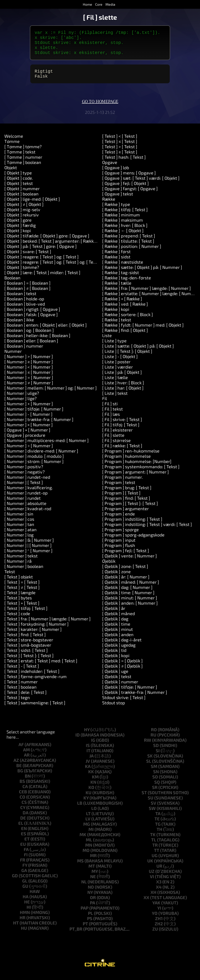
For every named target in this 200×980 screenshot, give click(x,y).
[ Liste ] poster (116, 368)
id (78, 741)
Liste (107, 341)
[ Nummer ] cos (19, 525)
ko (91, 793)
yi (159, 914)
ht (16, 929)
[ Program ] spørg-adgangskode (133, 541)
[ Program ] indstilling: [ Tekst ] (132, 525)
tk (153, 841)
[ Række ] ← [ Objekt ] (123, 237)
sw (152, 814)
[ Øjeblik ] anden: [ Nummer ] (130, 609)
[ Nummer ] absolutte (25, 509)
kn (93, 788)
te (157, 825)
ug (155, 862)
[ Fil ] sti (110, 410)
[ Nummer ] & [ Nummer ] (29, 546)
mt (92, 872)
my (95, 877)
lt (88, 820)
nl (84, 888)
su (151, 804)
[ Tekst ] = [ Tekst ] (22, 588)
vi (152, 883)
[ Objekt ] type (18, 179)
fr (23, 866)
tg (158, 830)
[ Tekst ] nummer (21, 688)
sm (154, 772)
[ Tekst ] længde (20, 599)
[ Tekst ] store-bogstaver (29, 646)
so (155, 783)
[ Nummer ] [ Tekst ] (24, 488)
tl (154, 846)
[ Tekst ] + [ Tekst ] (22, 609)
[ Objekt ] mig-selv (22, 216)
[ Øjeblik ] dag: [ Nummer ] (127, 593)
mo (86, 856)
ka (88, 772)
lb (80, 809)
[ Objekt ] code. (19, 184)
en (24, 834)
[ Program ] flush (119, 551)
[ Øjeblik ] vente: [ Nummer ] (130, 562)
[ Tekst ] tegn (17, 703)
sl (149, 767)
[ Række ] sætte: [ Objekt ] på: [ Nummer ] (142, 273)
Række (109, 205)
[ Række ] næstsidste (123, 268)
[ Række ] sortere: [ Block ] (128, 320)
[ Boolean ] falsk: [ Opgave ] (31, 320)
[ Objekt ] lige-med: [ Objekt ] (32, 205)
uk (150, 867)
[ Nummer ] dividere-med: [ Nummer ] (41, 457)
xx (146, 903)
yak (156, 909)
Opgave (110, 168)
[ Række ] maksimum (123, 226)
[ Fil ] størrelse (116, 446)
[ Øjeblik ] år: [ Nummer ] (126, 583)
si (158, 757)
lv (88, 825)
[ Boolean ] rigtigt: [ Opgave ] (32, 315)
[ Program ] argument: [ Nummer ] (136, 478)
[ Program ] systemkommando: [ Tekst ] (141, 473)
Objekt (11, 174)
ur (159, 872)
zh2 (159, 930)
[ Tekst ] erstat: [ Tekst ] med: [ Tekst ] (41, 667)
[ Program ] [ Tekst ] (121, 499)
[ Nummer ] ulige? (22, 399)
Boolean (12, 284)
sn (156, 778)
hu (24, 934)
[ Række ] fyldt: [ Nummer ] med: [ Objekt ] (143, 331)
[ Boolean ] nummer (24, 352)
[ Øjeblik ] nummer (120, 688)
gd (15, 882)
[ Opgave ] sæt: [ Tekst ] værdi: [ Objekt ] (141, 184)
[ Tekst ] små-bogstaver (28, 651)
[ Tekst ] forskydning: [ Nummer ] (36, 630)
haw (35, 897)
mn (89, 851)
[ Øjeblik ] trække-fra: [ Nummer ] (135, 698)
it (88, 757)
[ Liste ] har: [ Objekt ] (123, 394)
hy (87, 736)
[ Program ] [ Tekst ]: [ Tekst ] (130, 509)
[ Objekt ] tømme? (22, 273)
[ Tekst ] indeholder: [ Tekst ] (32, 677)
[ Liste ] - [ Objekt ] (120, 362)
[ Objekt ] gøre (18, 226)
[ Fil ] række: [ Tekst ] (122, 452)
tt (157, 856)
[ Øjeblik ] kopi (116, 661)
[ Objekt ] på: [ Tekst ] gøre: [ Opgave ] (41, 252)
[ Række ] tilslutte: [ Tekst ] (128, 247)
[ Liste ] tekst (115, 399)
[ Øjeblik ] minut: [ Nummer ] (130, 604)
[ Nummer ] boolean (24, 572)
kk (91, 778)
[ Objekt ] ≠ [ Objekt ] (24, 210)
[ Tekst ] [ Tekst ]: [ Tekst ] (29, 661)
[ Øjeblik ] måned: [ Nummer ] (131, 588)
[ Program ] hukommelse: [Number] (137, 467)
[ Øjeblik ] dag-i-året (122, 646)
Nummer (13, 357)
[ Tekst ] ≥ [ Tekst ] (120, 158)
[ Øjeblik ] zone (116, 578)
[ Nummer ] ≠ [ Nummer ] (29, 389)
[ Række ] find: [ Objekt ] (125, 336)
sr (155, 793)
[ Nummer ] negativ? (25, 478)
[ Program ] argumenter (125, 515)
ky (86, 804)
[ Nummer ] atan (20, 536)
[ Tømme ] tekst (20, 158)
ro (154, 736)
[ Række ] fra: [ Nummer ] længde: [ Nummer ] (147, 294)
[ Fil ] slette (113, 441)
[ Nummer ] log (19, 541)
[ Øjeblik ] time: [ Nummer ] (128, 599)
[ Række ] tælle (117, 289)
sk (150, 762)
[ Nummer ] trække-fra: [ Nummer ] (39, 425)
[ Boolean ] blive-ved (25, 310)
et (27, 845)
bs (22, 787)
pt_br (76, 935)
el (21, 829)
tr (155, 851)
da (26, 819)
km (95, 783)
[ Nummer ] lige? (20, 404)
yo (155, 919)
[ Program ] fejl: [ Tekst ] (126, 557)
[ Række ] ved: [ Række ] (125, 310)
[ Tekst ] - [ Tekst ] (22, 672)
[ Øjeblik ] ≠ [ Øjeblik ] (122, 672)
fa (26, 855)
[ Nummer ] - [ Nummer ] (28, 420)
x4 (159, 893)
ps (90, 924)
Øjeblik (109, 567)
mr (93, 862)
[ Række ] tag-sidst (121, 279)
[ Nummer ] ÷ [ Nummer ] (29, 452)
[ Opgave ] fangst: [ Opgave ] (130, 195)
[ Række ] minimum (121, 221)
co (22, 803)
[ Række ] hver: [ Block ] (125, 231)
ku (89, 799)
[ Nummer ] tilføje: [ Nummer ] (34, 415)
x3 (159, 888)
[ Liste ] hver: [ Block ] (123, 389)
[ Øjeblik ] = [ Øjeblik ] (122, 667)
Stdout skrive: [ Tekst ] (124, 703)
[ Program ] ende (119, 520)
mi (91, 835)
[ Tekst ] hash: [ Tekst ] (124, 163)
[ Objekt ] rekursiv (22, 221)
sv (153, 809)
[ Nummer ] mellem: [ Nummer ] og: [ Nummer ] (51, 394)
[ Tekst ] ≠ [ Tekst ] (22, 593)
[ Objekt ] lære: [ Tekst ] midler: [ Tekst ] (42, 279)
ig (93, 746)
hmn (25, 918)
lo (94, 814)
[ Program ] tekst (119, 488)
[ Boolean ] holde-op (24, 305)
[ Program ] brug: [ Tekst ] (127, 494)
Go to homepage (100, 108)
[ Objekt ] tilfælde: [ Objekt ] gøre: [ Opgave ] (47, 242)
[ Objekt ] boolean (21, 200)
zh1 (159, 924)
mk (83, 841)
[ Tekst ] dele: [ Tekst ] (25, 698)
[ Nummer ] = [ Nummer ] (29, 383)
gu (25, 892)
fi (26, 861)
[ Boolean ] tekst (20, 299)
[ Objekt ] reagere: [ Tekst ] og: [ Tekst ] (42, 263)
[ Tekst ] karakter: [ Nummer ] (33, 635)
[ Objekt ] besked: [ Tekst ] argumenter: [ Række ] (51, 247)
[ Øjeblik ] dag (115, 625)
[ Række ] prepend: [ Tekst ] (129, 242)
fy (25, 871)
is (88, 751)
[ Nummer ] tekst (21, 562)
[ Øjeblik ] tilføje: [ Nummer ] (130, 693)
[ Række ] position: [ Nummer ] (132, 252)
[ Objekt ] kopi (18, 237)
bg (20, 777)
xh (153, 898)
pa (93, 909)
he (27, 908)
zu (155, 935)
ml (89, 846)
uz (152, 877)
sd (156, 751)
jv (88, 767)
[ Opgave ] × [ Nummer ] (27, 436)
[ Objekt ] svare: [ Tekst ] (28, 258)
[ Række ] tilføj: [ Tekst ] (125, 216)
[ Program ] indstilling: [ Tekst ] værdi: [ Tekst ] (147, 530)
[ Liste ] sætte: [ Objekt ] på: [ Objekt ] (138, 352)
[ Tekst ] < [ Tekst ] (120, 142)
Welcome (14, 142)
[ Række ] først (116, 258)
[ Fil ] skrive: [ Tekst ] (122, 425)
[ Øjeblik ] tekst (117, 682)
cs (24, 808)
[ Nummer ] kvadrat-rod (28, 515)
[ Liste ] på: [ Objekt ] (122, 378)
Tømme (12, 147)
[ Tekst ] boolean (20, 693)
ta (158, 820)
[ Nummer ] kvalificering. (29, 494)
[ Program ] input (119, 546)
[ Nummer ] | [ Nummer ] (28, 551)
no (91, 893)
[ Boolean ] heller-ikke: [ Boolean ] (37, 341)
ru (153, 741)
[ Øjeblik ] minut (118, 635)
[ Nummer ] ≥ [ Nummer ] (29, 368)
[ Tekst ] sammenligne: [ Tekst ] (35, 709)
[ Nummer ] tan (19, 530)
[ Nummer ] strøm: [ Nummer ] (34, 467)
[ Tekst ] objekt (19, 583)
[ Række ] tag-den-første (127, 284)
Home (87, 4)
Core (99, 4)
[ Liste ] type (114, 347)
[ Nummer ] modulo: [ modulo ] (34, 462)
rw (148, 746)
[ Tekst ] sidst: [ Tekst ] (26, 656)
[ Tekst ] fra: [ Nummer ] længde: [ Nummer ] (47, 625)
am (26, 756)
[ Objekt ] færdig (20, 231)
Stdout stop (114, 709)
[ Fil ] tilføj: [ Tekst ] (121, 431)
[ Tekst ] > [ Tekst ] (120, 153)
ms (80, 867)
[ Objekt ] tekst (19, 189)
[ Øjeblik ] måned (119, 620)
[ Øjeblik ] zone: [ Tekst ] (125, 572)
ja (92, 762)
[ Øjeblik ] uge (115, 677)
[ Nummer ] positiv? (24, 473)
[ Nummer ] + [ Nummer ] (29, 410)
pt (85, 930)
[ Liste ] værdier (118, 373)
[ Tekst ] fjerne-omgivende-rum (36, 682)
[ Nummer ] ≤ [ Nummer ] (29, 378)
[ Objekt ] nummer (22, 195)
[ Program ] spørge (120, 536)
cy (23, 813)
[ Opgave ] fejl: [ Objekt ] (125, 189)
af (21, 750)
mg (87, 830)
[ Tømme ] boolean (23, 168)
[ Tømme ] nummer (23, 163)
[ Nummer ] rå (18, 567)
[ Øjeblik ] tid (114, 656)
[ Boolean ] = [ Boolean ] (27, 289)
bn (28, 782)
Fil (105, 404)
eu (23, 850)
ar (27, 761)
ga (24, 876)
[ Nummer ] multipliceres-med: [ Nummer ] (47, 446)
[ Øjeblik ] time (116, 630)
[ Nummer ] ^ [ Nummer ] (28, 557)
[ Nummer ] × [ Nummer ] (29, 431)
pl (91, 919)
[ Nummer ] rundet (23, 504)
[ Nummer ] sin (19, 520)
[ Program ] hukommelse (126, 462)
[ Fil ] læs (111, 420)
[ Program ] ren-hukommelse (131, 457)
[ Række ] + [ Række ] (122, 305)
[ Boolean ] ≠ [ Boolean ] (27, 294)
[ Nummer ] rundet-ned (27, 483)
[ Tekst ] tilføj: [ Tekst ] (26, 614)
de (23, 824)
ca (25, 792)
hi (29, 913)
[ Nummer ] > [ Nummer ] (29, 362)
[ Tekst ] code (17, 620)
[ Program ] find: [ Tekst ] (126, 504)
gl (25, 887)
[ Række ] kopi (116, 315)
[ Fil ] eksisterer (117, 436)
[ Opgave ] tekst (118, 200)
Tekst (10, 578)
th (159, 835)
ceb (23, 798)
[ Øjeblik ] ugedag (119, 651)
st (144, 799)
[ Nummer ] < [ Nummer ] (29, 373)
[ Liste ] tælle (115, 383)
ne (93, 883)
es (24, 840)
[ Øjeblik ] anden (118, 641)
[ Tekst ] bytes (18, 604)
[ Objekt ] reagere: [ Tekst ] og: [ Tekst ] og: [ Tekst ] (53, 268)
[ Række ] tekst (117, 326)
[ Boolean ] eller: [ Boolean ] (31, 347)
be (19, 771)
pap (85, 914)
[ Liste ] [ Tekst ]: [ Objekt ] (127, 357)
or (93, 903)
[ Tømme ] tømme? (23, 153)
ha (26, 903)
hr (23, 924)
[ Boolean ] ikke (19, 326)
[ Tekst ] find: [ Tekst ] (25, 641)
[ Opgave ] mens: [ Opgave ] (129, 179)
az (16, 766)
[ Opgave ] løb (116, 174)
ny (90, 898)
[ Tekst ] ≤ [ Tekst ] (120, 147)
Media (110, 4)
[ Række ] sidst (116, 263)
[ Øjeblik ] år (114, 614)
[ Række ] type (116, 210)
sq (157, 788)
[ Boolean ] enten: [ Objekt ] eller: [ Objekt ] (46, 331)
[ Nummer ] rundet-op (26, 499)
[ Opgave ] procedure (25, 441)
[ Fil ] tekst (113, 415)
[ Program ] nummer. (123, 483)
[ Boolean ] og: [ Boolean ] (29, 336)
